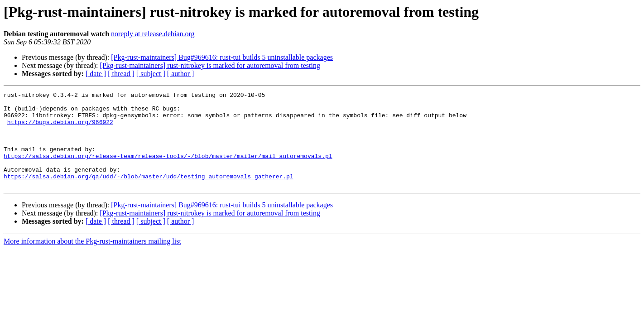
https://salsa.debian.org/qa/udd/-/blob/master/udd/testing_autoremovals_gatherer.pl (149, 194)
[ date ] (96, 74)
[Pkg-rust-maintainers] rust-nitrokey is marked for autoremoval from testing (210, 65)
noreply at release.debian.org (153, 34)
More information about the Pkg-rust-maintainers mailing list (92, 260)
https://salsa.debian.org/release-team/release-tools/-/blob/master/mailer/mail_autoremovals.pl (168, 169)
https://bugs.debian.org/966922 (60, 129)
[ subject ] (151, 74)
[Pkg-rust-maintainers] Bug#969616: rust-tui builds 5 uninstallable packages (222, 57)
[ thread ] (121, 74)
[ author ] (181, 74)
